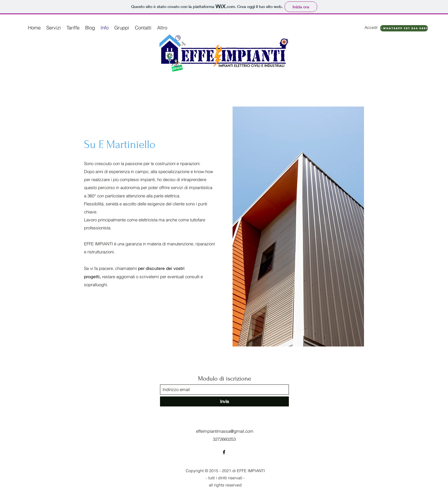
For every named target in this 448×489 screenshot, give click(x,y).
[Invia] (224, 401)
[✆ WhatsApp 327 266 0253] (404, 28)
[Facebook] (224, 452)
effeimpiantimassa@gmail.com (225, 431)
